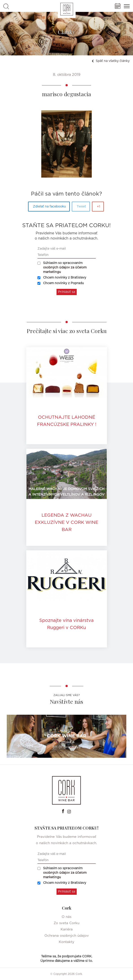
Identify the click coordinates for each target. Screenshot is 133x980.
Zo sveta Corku (66, 923)
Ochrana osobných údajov (67, 936)
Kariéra (67, 929)
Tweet (81, 207)
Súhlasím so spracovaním (62, 268)
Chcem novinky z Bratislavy (62, 278)
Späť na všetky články (111, 61)
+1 (98, 207)
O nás (66, 917)
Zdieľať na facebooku (49, 207)
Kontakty (66, 942)
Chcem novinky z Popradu (61, 283)
